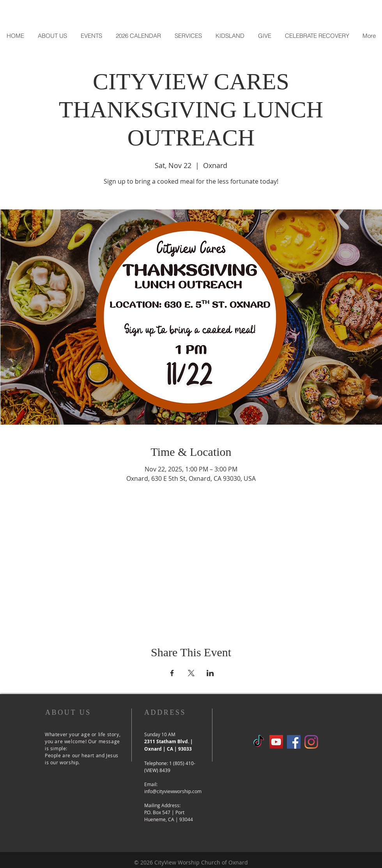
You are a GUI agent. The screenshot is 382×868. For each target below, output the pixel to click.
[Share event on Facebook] (172, 673)
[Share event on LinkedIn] (210, 673)
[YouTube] (276, 742)
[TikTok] (259, 742)
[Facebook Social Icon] (294, 742)
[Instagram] (311, 742)
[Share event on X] (191, 673)
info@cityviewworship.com (173, 791)
